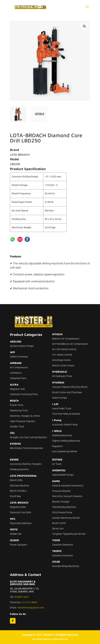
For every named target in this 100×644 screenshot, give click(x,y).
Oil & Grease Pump (62, 512)
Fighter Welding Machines (66, 441)
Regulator (58, 446)
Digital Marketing (60, 639)
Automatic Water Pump (65, 425)
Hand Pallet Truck (62, 409)
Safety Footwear (19, 357)
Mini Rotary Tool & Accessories (26, 448)
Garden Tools (17, 426)
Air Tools (57, 464)
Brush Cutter (59, 523)
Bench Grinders (18, 491)
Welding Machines (62, 435)
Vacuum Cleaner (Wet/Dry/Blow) (70, 387)
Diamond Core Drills (21, 512)
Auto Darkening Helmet (65, 451)
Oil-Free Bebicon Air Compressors (70, 344)
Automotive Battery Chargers (26, 464)
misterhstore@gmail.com (31, 608)
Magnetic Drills (18, 507)
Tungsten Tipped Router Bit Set (69, 534)
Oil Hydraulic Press (62, 376)
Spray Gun (58, 528)
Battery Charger (61, 502)
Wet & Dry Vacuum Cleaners (67, 496)
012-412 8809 (30, 602)
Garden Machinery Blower (66, 518)
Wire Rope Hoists (61, 360)
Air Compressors (19, 367)
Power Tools (17, 405)
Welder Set (16, 534)
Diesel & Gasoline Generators (68, 486)
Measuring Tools (19, 410)
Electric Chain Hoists (63, 365)
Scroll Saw (16, 496)
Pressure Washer (61, 491)
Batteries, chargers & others (25, 416)
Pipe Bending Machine (64, 507)
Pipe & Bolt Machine (21, 523)
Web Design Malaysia (42, 639)
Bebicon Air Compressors (66, 339)
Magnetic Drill (17, 389)
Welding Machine (19, 469)
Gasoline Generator (63, 545)
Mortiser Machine (19, 486)
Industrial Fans (18, 378)
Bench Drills (16, 480)
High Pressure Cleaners (23, 421)
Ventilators (16, 373)
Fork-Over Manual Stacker (66, 414)
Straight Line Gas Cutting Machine (28, 437)
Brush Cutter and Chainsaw (67, 392)
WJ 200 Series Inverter (64, 349)
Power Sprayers (18, 545)
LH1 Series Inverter (62, 355)
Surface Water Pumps (22, 346)
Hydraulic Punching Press (24, 394)
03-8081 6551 (22, 597)
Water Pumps (60, 398)
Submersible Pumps (63, 475)
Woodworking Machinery (66, 566)
